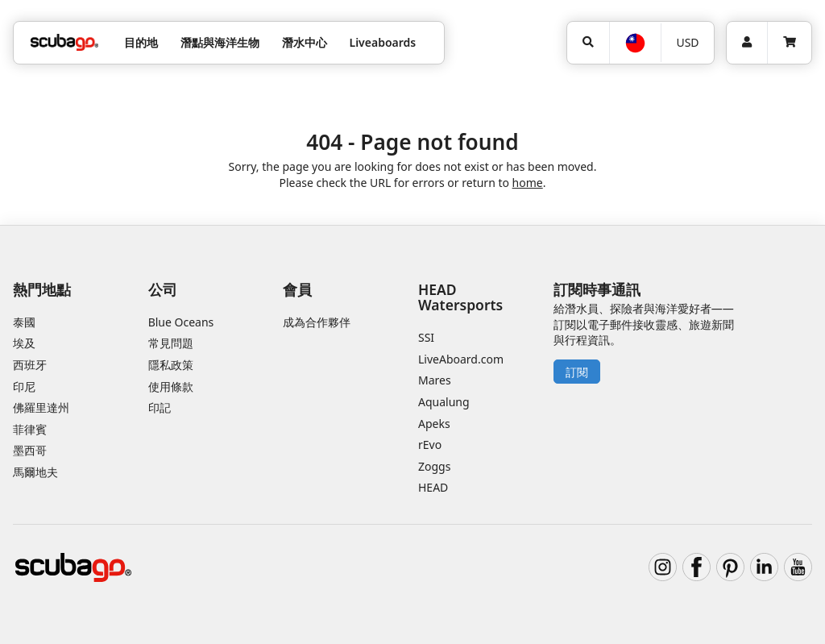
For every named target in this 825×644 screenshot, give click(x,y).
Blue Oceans (181, 322)
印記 (160, 407)
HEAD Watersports (460, 297)
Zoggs (434, 466)
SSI (426, 337)
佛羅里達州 (41, 407)
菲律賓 (30, 429)
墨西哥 (30, 450)
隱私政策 (171, 365)
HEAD (433, 487)
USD (687, 42)
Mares (435, 380)
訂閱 (577, 372)
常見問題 (171, 343)
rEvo (430, 445)
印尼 (24, 386)
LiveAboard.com (461, 359)
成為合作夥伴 (317, 322)
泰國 (24, 322)
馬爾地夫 (35, 472)
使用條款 (171, 386)
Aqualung (444, 402)
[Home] (64, 42)
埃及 (24, 343)
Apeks (434, 424)
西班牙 (30, 365)
